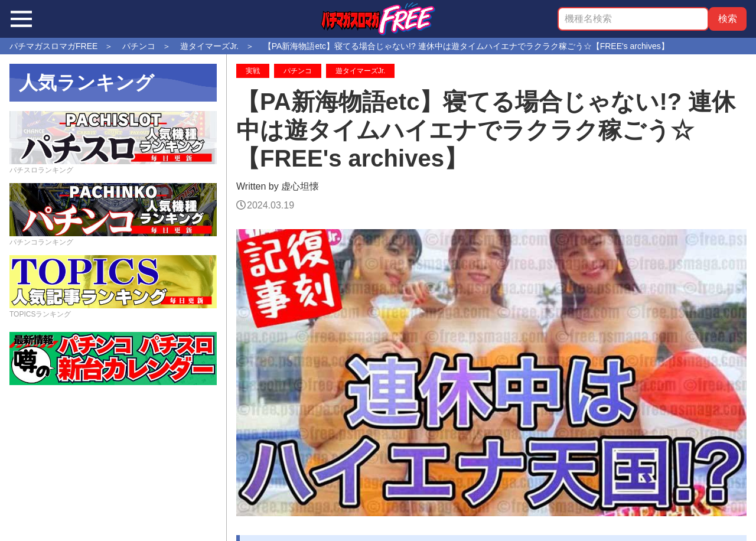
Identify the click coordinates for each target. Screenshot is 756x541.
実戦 (253, 71)
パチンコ (298, 71)
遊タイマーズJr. (361, 71)
